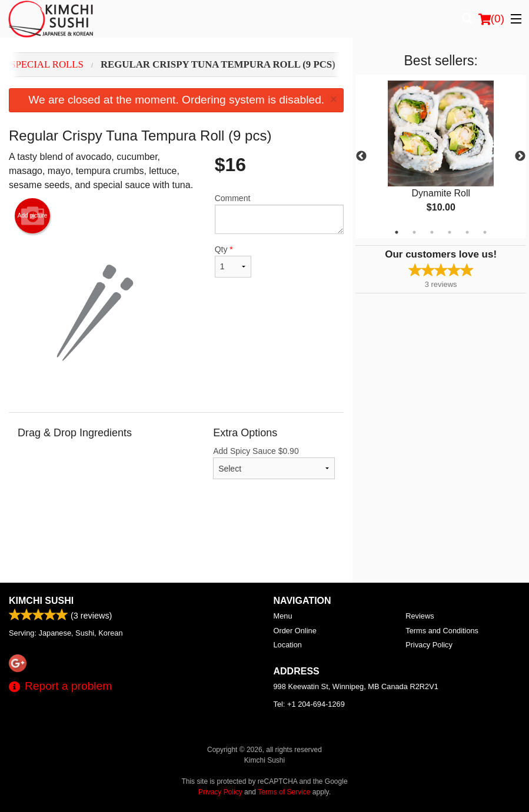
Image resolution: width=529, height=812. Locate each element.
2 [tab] (414, 232)
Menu (283, 616)
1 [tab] (397, 232)
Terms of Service (284, 792)
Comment (280, 214)
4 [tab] (450, 232)
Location (288, 645)
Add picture (33, 216)
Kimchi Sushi (41, 601)
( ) (491, 19)
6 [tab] (485, 232)
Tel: (309, 704)
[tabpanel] (441, 156)
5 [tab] (467, 232)
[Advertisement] (176, 544)
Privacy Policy (429, 645)
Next (520, 156)
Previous (361, 156)
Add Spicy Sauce (274, 463)
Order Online (295, 631)
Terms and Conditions (442, 631)
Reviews (420, 616)
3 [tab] (432, 232)
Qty (233, 261)
